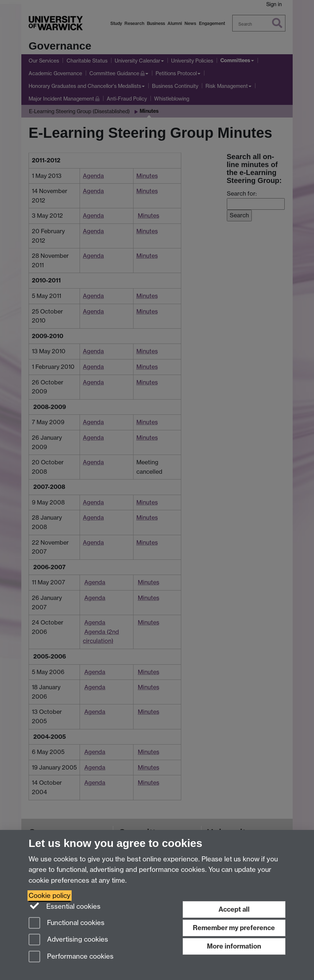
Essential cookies (65, 906)
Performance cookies (71, 957)
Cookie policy (50, 896)
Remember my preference (234, 928)
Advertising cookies (68, 940)
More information (234, 946)
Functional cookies (67, 923)
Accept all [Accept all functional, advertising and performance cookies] (234, 909)
